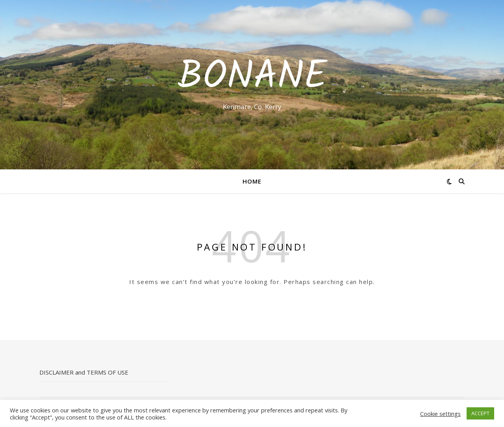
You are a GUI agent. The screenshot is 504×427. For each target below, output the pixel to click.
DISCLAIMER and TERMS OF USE (84, 372)
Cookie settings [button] (440, 414)
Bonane (252, 78)
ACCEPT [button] (480, 413)
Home (252, 181)
